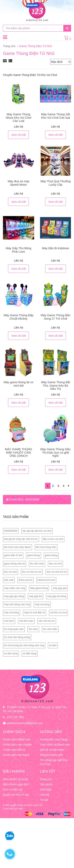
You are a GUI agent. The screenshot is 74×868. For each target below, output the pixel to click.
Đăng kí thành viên (52, 755)
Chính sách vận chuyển (17, 745)
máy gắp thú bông (57, 596)
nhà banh (9, 621)
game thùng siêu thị (15, 564)
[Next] (69, 486)
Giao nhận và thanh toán (55, 745)
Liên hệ (45, 795)
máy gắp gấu (60, 588)
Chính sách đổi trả (14, 750)
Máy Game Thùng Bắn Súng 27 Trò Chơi (55, 317)
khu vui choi (55, 564)
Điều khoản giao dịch (16, 784)
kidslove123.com (46, 580)
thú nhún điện (50, 629)
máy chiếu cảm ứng (15, 588)
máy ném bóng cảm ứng (17, 604)
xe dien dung (11, 654)
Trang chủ (9, 46)
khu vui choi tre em (32, 572)
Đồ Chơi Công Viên (46, 547)
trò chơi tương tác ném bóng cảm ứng (24, 645)
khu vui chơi (10, 572)
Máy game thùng (39, 588)
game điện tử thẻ (13, 555)
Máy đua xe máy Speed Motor (19, 183)
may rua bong (42, 604)
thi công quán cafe (14, 629)
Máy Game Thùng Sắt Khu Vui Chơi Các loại (55, 116)
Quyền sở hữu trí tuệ (16, 795)
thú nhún (33, 629)
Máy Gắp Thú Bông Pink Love (18, 250)
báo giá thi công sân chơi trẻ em (21, 539)
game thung (33, 555)
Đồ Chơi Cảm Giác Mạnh (17, 547)
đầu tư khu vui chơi (53, 539)
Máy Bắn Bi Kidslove (56, 248)
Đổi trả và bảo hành (52, 750)
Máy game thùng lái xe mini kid (18, 384)
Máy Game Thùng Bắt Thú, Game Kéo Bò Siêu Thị (55, 385)
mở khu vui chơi (58, 613)
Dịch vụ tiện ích (13, 789)
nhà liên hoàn (26, 621)
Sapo (21, 809)
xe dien (53, 645)
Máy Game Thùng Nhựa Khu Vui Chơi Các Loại (18, 117)
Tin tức (44, 800)
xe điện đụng (30, 654)
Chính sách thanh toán (17, 739)
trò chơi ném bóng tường (17, 637)
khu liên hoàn (37, 564)
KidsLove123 (25, 580)
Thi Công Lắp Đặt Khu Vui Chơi (54, 762)
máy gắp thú (36, 596)
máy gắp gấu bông (14, 596)
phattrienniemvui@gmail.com (25, 723)
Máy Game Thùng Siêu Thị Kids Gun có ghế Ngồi (55, 452)
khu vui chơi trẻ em (57, 572)
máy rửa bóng (12, 613)
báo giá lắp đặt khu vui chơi (37, 531)
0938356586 (11, 531)
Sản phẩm (46, 784)
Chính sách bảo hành (16, 755)
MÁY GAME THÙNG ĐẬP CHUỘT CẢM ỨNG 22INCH (19, 452)
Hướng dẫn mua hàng (54, 739)
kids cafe (9, 580)
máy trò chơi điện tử (35, 613)
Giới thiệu (46, 789)
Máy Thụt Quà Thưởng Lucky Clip (56, 183)
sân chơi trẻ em (47, 621)
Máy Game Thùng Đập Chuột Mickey (18, 317)
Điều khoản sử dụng (15, 779)
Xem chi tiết (18, 135)
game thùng (51, 555)
